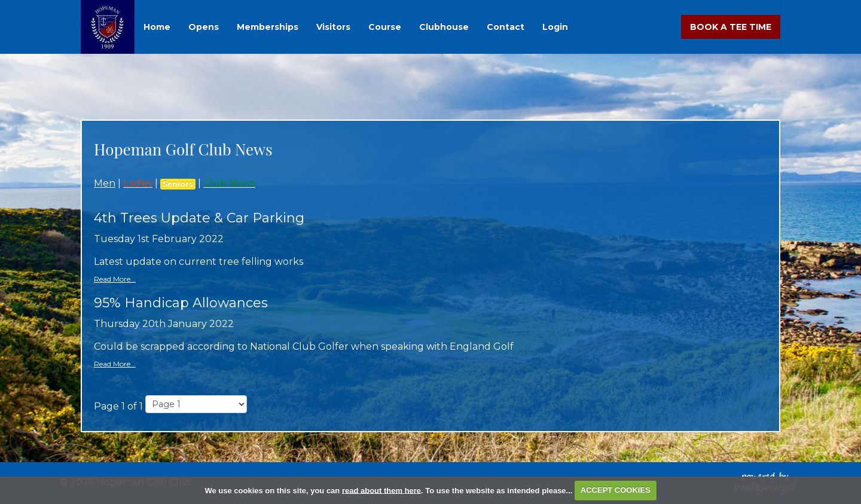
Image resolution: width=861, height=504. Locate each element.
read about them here (381, 490)
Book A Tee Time (731, 27)
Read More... (115, 279)
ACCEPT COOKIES (616, 490)
